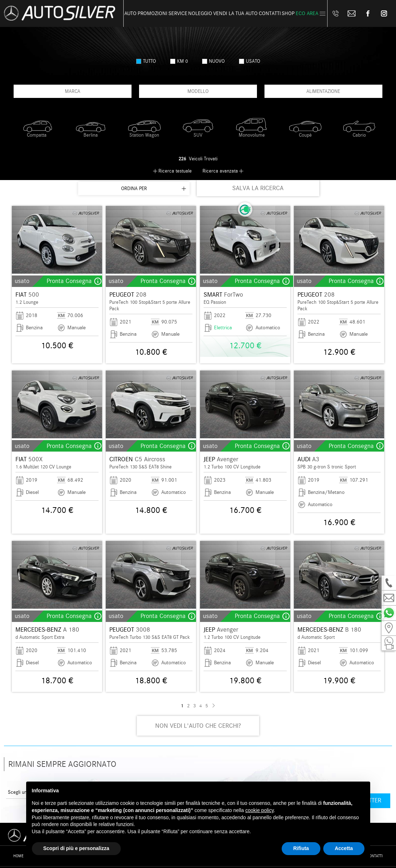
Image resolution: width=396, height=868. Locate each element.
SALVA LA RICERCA (258, 188)
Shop (288, 13)
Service (178, 13)
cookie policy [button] (259, 810)
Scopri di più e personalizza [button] (76, 848)
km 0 (179, 61)
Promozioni (152, 13)
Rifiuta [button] (301, 848)
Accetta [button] (344, 848)
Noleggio (200, 13)
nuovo (213, 61)
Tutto (146, 61)
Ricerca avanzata (220, 171)
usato (250, 61)
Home (18, 856)
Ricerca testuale (175, 171)
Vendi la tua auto (235, 13)
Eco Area (307, 13)
